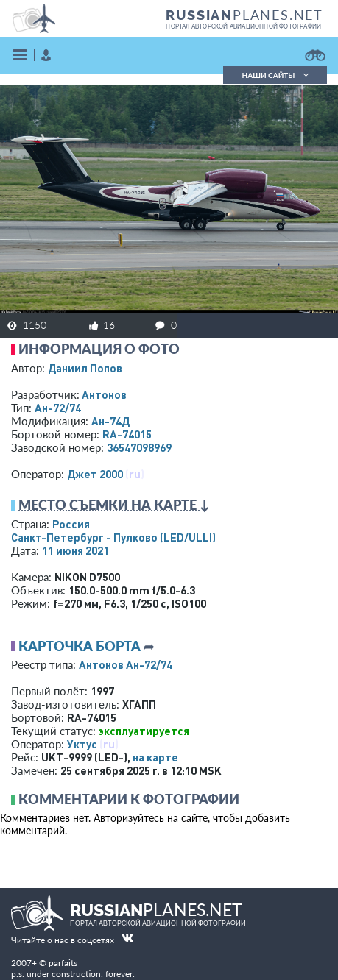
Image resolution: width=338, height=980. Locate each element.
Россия (71, 524)
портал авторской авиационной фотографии (243, 26)
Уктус (82, 744)
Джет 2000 (95, 474)
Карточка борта (80, 646)
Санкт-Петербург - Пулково (113, 537)
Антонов (104, 394)
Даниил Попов (85, 368)
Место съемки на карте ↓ (114, 505)
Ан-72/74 (58, 408)
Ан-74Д (110, 421)
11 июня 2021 (75, 550)
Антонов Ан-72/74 (126, 664)
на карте (155, 757)
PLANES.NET (244, 15)
